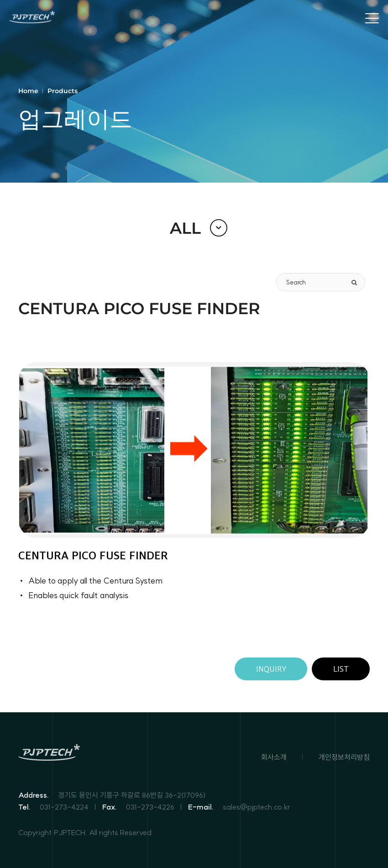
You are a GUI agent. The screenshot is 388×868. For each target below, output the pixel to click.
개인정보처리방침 (344, 757)
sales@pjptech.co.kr (257, 807)
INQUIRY (271, 669)
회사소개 (274, 757)
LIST (341, 669)
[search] (354, 282)
